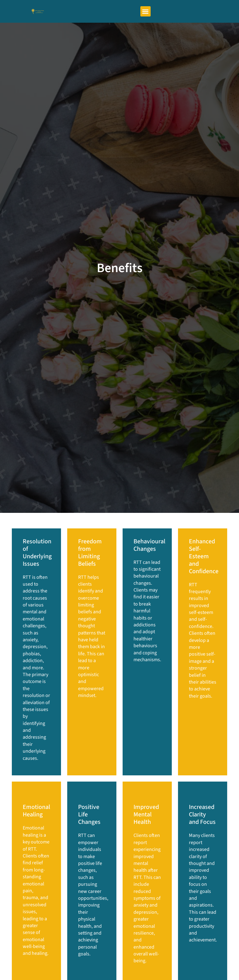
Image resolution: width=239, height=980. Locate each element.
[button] (145, 11)
